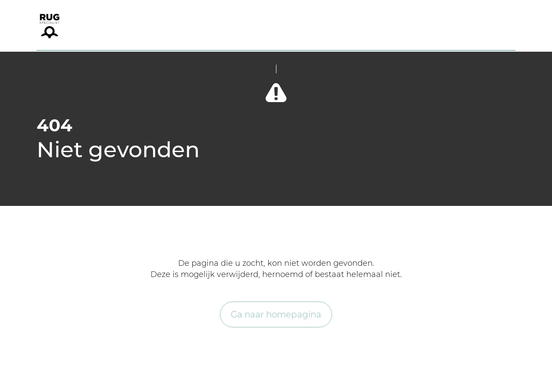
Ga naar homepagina (276, 314)
